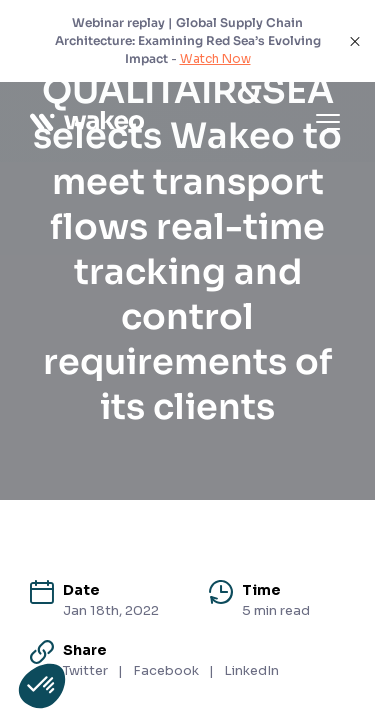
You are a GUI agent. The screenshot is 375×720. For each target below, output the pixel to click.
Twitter (85, 670)
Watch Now (215, 58)
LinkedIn (251, 670)
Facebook (166, 670)
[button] (42, 686)
